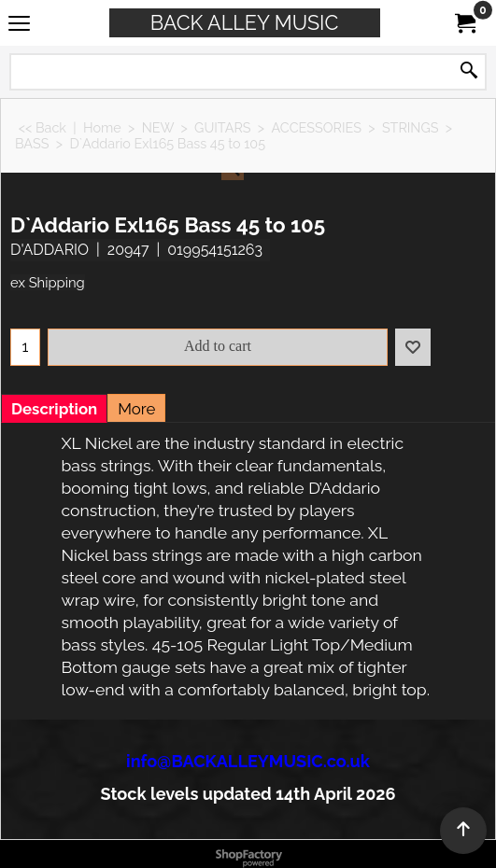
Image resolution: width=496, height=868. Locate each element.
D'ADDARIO (50, 250)
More (136, 409)
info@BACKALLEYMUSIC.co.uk (248, 761)
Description (54, 409)
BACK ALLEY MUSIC (245, 23)
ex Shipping (48, 282)
